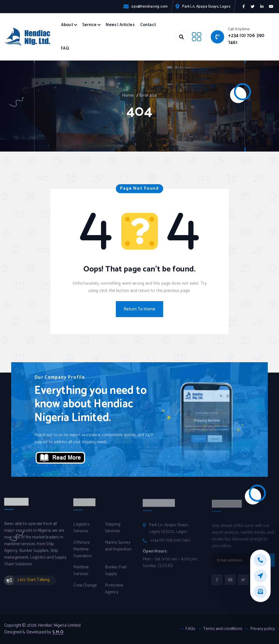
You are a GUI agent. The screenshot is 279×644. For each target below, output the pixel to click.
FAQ (65, 48)
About (67, 25)
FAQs (190, 629)
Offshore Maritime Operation (82, 553)
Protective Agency (114, 592)
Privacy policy (262, 629)
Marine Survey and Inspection (118, 549)
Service (89, 25)
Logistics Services (81, 531)
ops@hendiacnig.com (149, 6)
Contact (148, 25)
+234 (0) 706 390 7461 (246, 39)
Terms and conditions (223, 629)
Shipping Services (113, 531)
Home (128, 96)
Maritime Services (81, 574)
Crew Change (85, 589)
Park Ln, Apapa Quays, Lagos (206, 6)
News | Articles (120, 25)
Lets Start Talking (34, 583)
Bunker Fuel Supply (116, 574)
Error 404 (148, 96)
